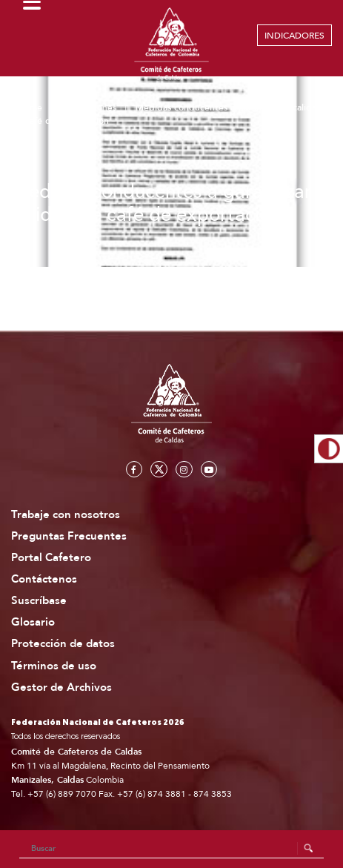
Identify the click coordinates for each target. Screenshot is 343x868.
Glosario (33, 622)
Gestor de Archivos (61, 688)
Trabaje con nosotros (66, 515)
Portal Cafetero (51, 558)
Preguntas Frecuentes (69, 536)
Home (30, 107)
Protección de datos (63, 644)
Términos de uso (54, 666)
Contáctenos (44, 579)
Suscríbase (39, 601)
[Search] (172, 849)
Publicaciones (89, 107)
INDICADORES (294, 36)
